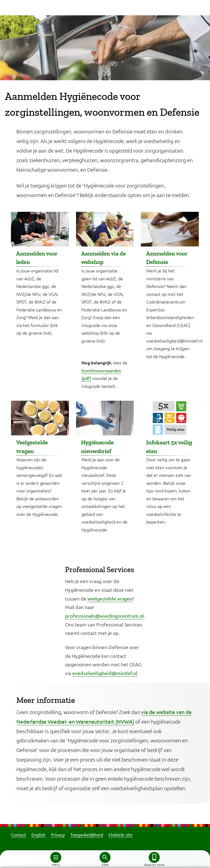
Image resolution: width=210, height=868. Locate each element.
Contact (18, 834)
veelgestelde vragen (110, 598)
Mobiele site (121, 834)
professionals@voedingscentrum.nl (104, 616)
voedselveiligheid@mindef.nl (105, 673)
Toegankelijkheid (87, 834)
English (38, 834)
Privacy (58, 834)
